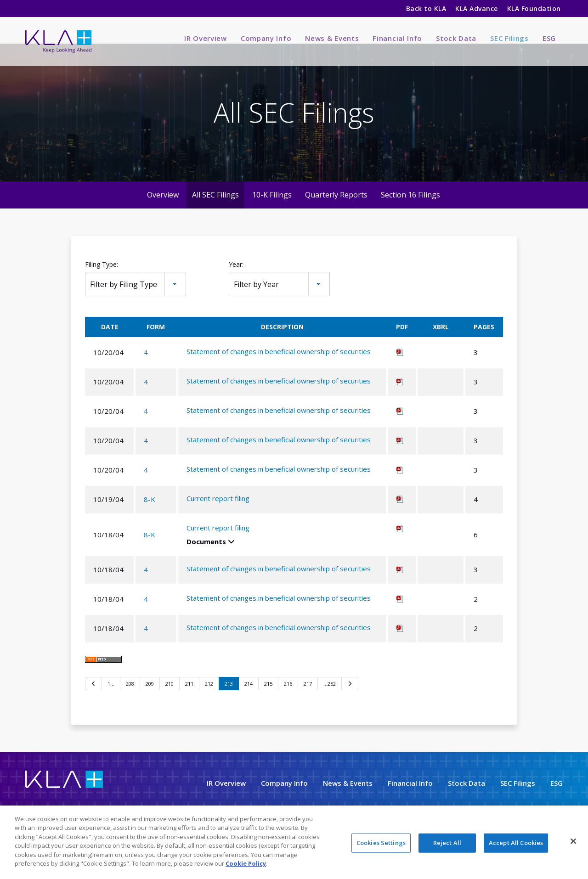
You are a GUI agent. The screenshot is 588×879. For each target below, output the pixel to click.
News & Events (332, 38)
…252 (330, 699)
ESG (549, 38)
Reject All (447, 843)
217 (308, 699)
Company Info (266, 38)
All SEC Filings (215, 211)
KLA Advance (476, 8)
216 (288, 699)
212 (209, 699)
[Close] (573, 841)
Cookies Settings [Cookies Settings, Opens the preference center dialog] (381, 843)
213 (229, 699)
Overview (163, 211)
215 (268, 699)
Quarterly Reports (336, 211)
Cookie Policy (246, 863)
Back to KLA (426, 8)
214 (249, 699)
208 (130, 699)
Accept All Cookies (516, 843)
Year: (236, 280)
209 (150, 699)
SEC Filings (509, 38)
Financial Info (397, 38)
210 (170, 699)
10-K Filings (272, 211)
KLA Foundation (535, 8)
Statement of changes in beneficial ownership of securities (279, 367)
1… (111, 699)
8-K (150, 515)
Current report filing (218, 514)
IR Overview (206, 38)
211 (189, 699)
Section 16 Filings (410, 211)
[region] (294, 842)
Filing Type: (102, 280)
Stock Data (456, 38)
